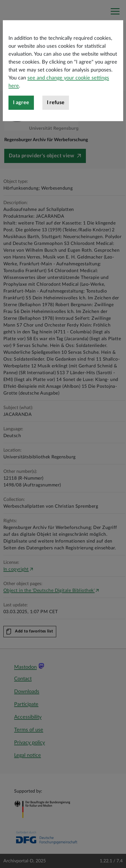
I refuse (56, 118)
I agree (21, 118)
